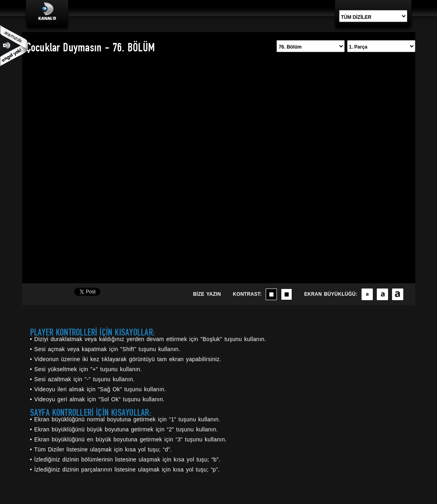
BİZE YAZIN (207, 294)
